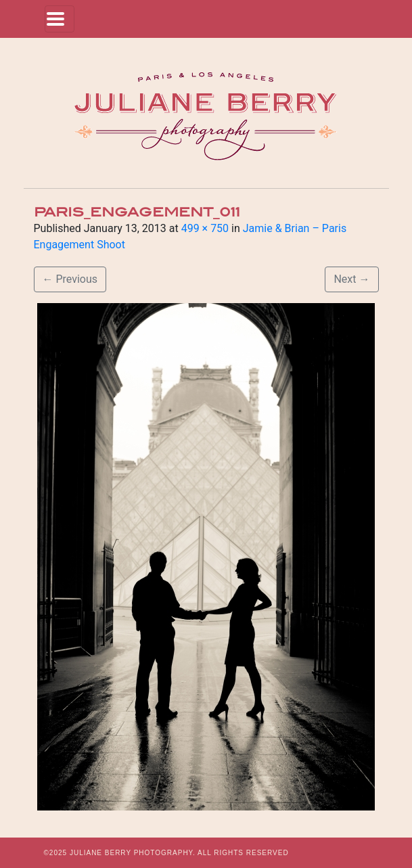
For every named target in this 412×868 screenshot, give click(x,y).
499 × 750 (205, 228)
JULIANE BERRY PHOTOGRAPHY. (133, 853)
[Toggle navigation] (60, 19)
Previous (70, 279)
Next (351, 279)
